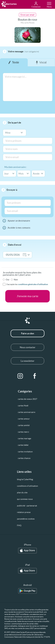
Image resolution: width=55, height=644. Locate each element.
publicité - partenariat (27, 506)
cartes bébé (23, 445)
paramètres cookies (26, 519)
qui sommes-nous (25, 499)
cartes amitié (24, 425)
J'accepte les (27, 284)
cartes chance (24, 458)
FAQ (19, 525)
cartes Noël (23, 406)
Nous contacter (28, 347)
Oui (7, 280)
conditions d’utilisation (27, 486)
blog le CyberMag (25, 479)
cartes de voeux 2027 (27, 399)
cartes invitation (25, 452)
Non (16, 280)
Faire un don (28, 333)
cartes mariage (24, 438)
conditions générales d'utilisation (33, 284)
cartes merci (23, 432)
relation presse (24, 512)
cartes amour (24, 419)
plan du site (22, 492)
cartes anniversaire (27, 412)
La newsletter (27, 361)
